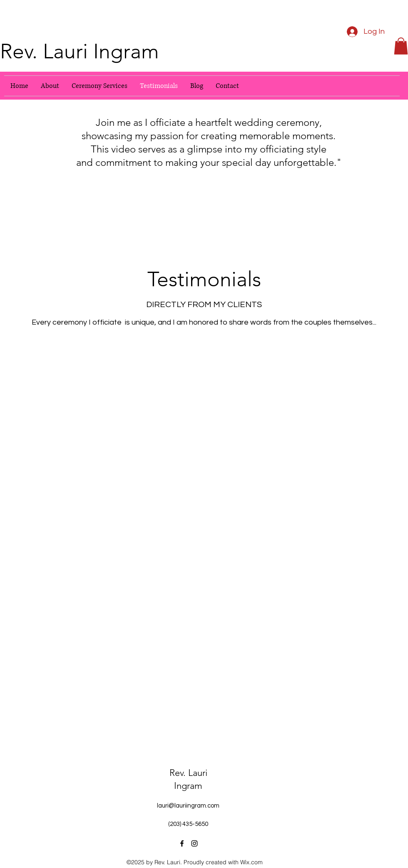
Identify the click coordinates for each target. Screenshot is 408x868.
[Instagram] (194, 843)
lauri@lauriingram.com (188, 806)
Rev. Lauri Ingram (80, 51)
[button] (401, 46)
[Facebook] (182, 843)
